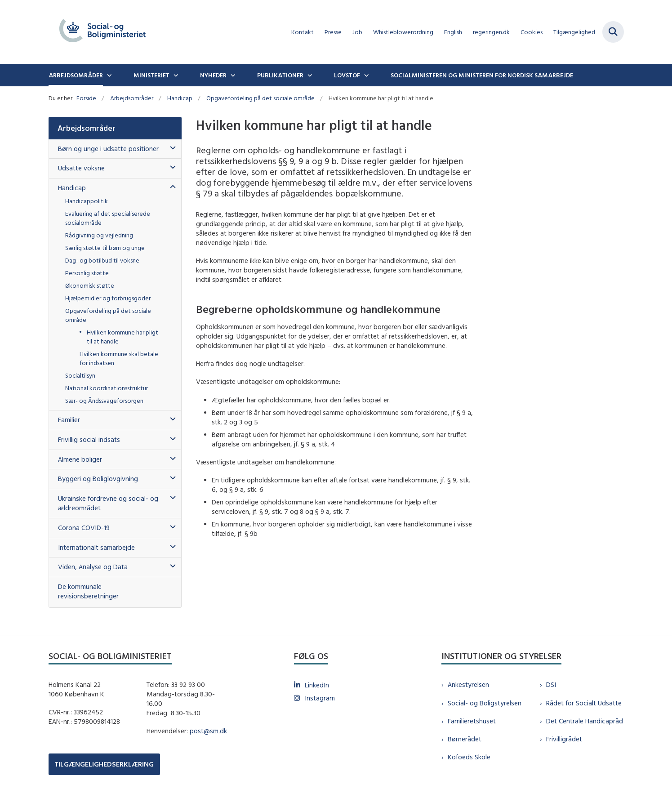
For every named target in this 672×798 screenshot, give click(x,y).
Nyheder (213, 75)
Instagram (320, 698)
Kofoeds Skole (469, 757)
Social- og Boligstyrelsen (485, 703)
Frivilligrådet (564, 739)
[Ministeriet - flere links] (175, 75)
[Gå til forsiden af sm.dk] (102, 32)
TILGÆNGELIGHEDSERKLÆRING (104, 764)
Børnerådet (465, 739)
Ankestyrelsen (468, 684)
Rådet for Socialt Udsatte (584, 703)
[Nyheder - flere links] (232, 75)
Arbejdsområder (76, 75)
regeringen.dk (491, 32)
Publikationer (280, 75)
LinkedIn (317, 685)
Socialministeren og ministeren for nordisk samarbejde (482, 75)
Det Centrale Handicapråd (585, 721)
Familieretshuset (472, 721)
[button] (171, 148)
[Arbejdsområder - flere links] (108, 75)
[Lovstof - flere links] (365, 75)
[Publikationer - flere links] (309, 75)
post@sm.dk (208, 731)
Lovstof (347, 75)
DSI (551, 684)
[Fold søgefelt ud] (613, 32)
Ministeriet (151, 75)
